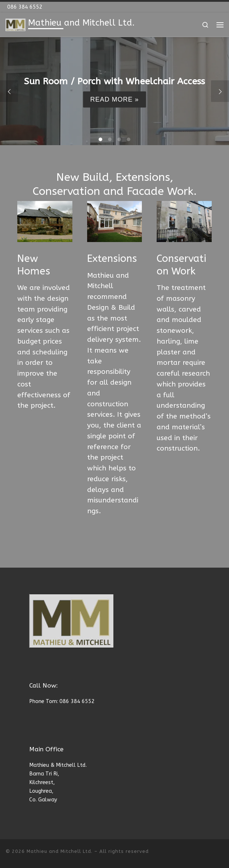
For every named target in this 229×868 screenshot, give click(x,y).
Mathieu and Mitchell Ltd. (60, 851)
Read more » (114, 99)
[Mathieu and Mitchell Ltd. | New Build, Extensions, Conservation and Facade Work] (15, 24)
